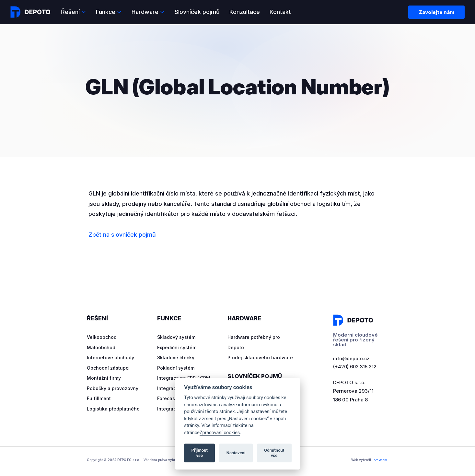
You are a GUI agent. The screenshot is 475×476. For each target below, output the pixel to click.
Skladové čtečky (177, 357)
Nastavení (236, 453)
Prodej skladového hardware (261, 357)
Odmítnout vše (274, 453)
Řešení (70, 12)
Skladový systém (177, 337)
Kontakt (280, 12)
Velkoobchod (102, 337)
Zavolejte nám (436, 12)
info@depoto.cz (352, 359)
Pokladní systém (176, 368)
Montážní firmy (104, 378)
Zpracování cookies (220, 433)
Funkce (106, 12)
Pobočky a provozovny (114, 388)
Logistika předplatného (114, 409)
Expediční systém (178, 347)
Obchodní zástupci (109, 368)
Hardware (145, 12)
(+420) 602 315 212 (355, 367)
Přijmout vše (200, 453)
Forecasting (171, 398)
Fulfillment (99, 398)
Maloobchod (101, 347)
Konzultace (245, 12)
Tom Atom (379, 460)
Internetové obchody (111, 357)
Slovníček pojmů (197, 12)
